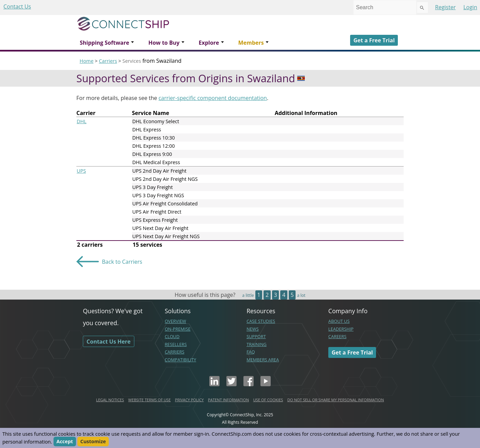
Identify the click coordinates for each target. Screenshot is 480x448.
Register (445, 7)
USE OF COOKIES (268, 400)
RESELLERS (176, 344)
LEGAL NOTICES (110, 400)
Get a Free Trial (374, 40)
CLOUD (172, 336)
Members (251, 43)
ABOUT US (339, 321)
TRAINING (257, 344)
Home (87, 61)
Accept (65, 442)
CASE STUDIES (261, 321)
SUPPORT (256, 336)
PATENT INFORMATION (228, 400)
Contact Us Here (109, 342)
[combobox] (385, 8)
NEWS (253, 329)
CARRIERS (175, 352)
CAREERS (337, 336)
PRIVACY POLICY (189, 400)
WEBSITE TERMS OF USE (149, 400)
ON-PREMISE (178, 329)
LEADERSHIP (341, 329)
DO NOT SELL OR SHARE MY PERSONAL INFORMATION (336, 400)
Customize (93, 442)
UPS (81, 171)
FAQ (251, 352)
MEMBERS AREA (263, 360)
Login (470, 7)
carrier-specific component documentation (213, 98)
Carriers (108, 61)
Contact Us (17, 6)
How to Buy (164, 43)
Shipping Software (104, 43)
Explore (209, 43)
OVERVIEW (175, 321)
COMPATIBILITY (180, 360)
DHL (82, 121)
